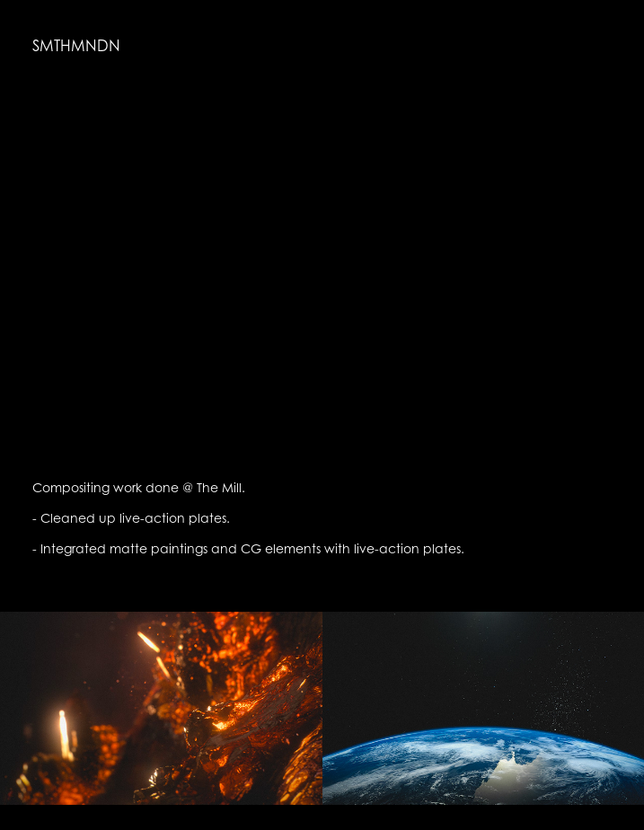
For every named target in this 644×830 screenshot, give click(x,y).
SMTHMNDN (76, 46)
